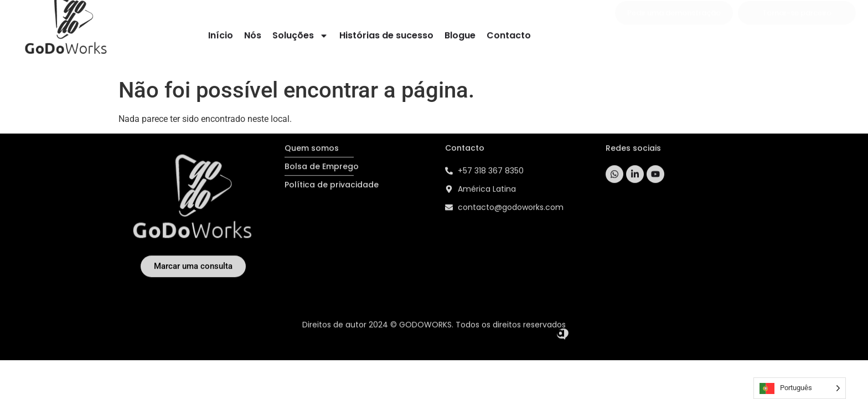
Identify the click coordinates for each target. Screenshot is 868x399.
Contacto (509, 34)
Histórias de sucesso (386, 34)
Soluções (300, 34)
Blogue (460, 34)
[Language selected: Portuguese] (800, 388)
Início (221, 34)
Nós (253, 34)
